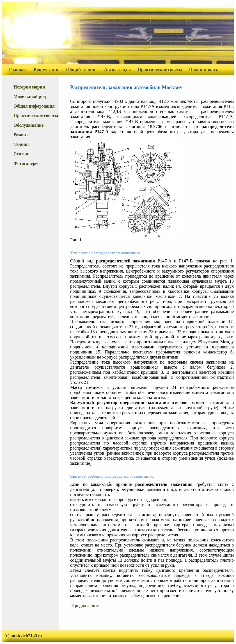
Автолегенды (117, 70)
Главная (17, 70)
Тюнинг (21, 144)
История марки (29, 87)
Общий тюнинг (82, 70)
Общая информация (34, 106)
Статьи (21, 154)
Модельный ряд (30, 97)
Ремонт (21, 135)
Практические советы (160, 70)
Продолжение (85, 606)
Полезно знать (204, 70)
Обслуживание (28, 125)
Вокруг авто (46, 70)
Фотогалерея (27, 163)
